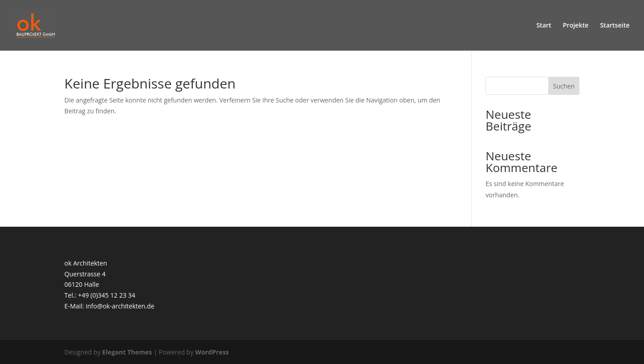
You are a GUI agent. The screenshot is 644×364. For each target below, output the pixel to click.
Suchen (564, 86)
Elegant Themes (127, 352)
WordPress (212, 352)
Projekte (576, 26)
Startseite (615, 26)
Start (544, 26)
